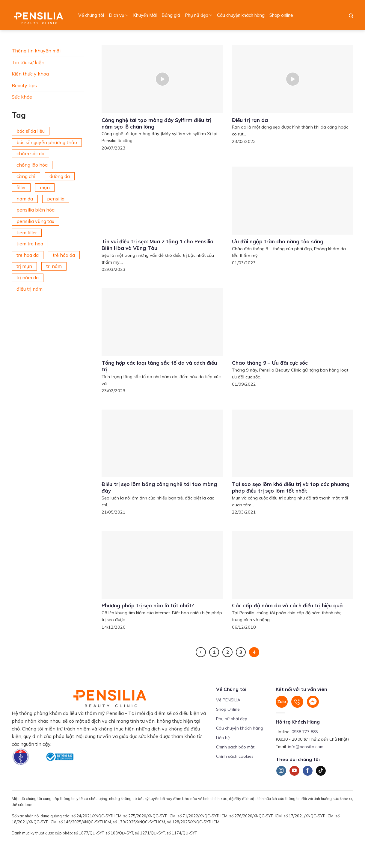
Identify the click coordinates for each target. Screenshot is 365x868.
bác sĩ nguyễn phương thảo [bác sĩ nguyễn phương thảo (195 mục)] (47, 142)
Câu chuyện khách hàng (241, 15)
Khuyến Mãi (145, 15)
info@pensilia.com (306, 747)
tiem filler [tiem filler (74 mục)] (27, 233)
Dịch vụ (119, 15)
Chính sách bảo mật (235, 747)
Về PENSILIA (228, 700)
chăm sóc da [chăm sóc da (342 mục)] (30, 153)
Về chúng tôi (91, 15)
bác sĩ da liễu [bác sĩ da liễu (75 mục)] (31, 131)
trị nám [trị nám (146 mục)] (54, 266)
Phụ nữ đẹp (199, 15)
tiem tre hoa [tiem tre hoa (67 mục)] (30, 244)
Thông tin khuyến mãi (36, 51)
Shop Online (228, 709)
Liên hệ (223, 738)
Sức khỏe (22, 97)
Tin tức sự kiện (28, 62)
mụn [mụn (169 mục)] (45, 187)
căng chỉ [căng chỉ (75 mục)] (26, 176)
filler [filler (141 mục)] (21, 187)
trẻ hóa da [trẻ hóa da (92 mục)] (64, 255)
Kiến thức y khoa (30, 74)
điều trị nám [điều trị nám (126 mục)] (30, 289)
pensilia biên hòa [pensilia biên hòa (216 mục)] (36, 210)
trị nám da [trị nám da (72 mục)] (28, 277)
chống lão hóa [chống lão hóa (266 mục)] (32, 165)
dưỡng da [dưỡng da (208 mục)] (60, 176)
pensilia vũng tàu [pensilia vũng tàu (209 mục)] (35, 221)
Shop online (281, 15)
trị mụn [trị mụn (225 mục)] (24, 266)
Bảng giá (171, 15)
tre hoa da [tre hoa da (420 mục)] (28, 255)
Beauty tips (24, 85)
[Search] (351, 16)
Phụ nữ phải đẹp (232, 719)
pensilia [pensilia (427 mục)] (56, 199)
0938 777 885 (305, 732)
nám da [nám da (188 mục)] (25, 199)
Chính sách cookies (235, 756)
